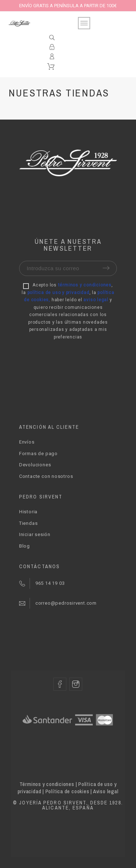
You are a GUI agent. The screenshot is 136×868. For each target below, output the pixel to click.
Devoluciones (35, 465)
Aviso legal (106, 791)
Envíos (27, 442)
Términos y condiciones (47, 784)
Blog (25, 546)
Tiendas (28, 523)
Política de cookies (67, 791)
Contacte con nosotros (46, 476)
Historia (28, 512)
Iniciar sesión (35, 534)
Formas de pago (38, 454)
